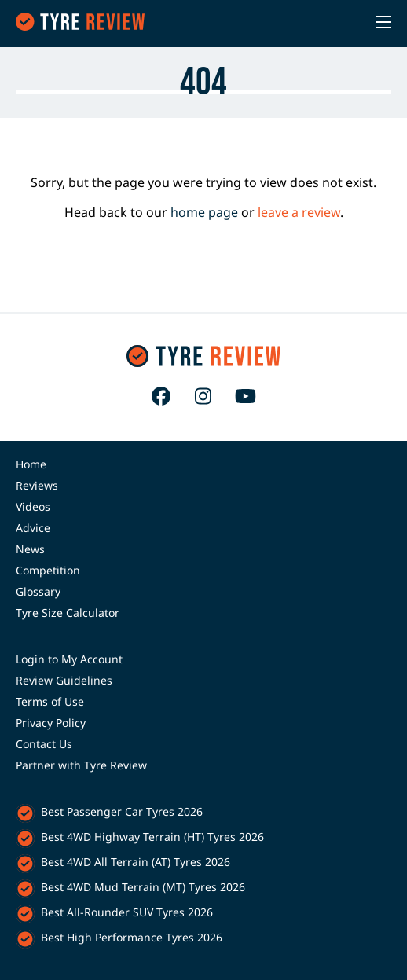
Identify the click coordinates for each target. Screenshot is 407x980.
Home (31, 464)
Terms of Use (50, 701)
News (30, 549)
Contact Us (44, 744)
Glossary (38, 591)
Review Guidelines (64, 680)
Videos (33, 507)
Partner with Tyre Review (81, 765)
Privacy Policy (51, 723)
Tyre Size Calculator (68, 613)
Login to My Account (69, 659)
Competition (48, 570)
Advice (33, 528)
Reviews (37, 485)
